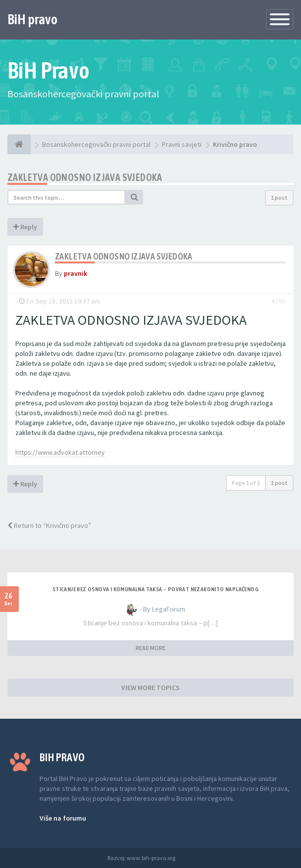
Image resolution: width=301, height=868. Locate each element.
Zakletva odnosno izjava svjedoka (85, 177)
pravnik (75, 273)
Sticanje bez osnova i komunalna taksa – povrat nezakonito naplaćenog (155, 589)
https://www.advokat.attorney (60, 452)
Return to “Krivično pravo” (49, 525)
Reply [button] (25, 227)
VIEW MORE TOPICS (150, 688)
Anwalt (185, 858)
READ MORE (150, 648)
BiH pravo (32, 19)
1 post (279, 197)
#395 (279, 301)
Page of (246, 483)
